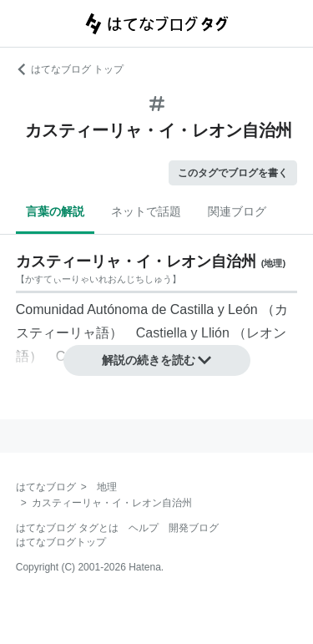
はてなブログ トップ (70, 69)
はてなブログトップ (61, 542)
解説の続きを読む (157, 360)
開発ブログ (194, 528)
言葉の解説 (55, 211)
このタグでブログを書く (233, 173)
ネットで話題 (146, 211)
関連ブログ (237, 211)
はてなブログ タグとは (67, 528)
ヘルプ (144, 528)
